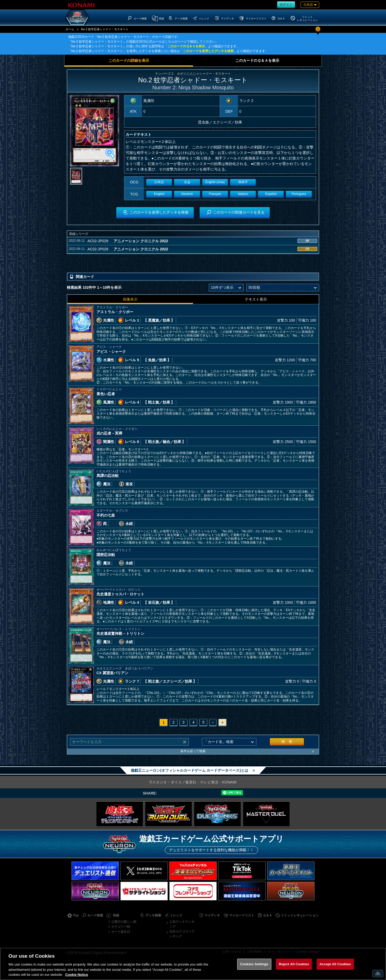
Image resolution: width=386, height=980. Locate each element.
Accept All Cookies (335, 964)
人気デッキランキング (182, 924)
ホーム (70, 29)
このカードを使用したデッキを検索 (208, 51)
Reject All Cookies (294, 964)
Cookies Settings (254, 964)
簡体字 (243, 182)
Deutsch (187, 194)
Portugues (299, 194)
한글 (187, 182)
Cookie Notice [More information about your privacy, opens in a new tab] (77, 975)
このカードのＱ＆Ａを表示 (186, 46)
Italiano (243, 194)
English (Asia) (215, 182)
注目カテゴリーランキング (182, 934)
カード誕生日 (121, 932)
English (159, 194)
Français (215, 194)
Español (271, 194)
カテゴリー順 (121, 927)
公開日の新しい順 (124, 922)
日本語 (159, 182)
